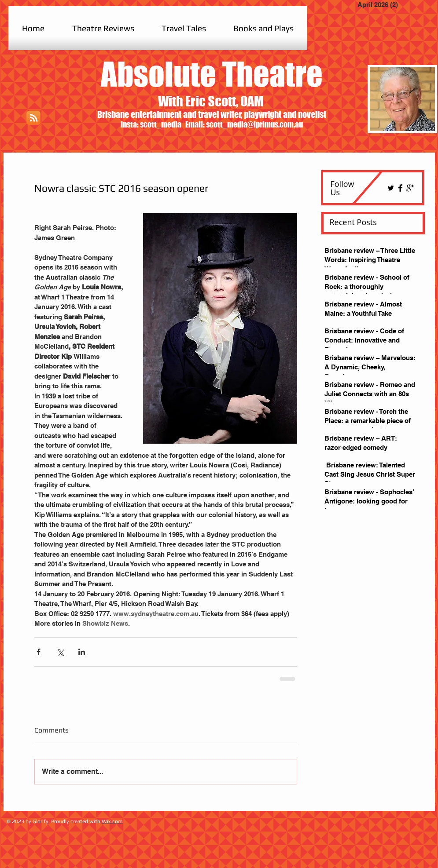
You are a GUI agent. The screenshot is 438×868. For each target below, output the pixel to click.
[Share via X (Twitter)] (60, 652)
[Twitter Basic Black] (391, 188)
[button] (103, 28)
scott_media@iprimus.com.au (254, 124)
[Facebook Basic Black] (400, 188)
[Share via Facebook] (39, 652)
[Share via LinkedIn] (82, 652)
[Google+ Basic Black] (410, 188)
